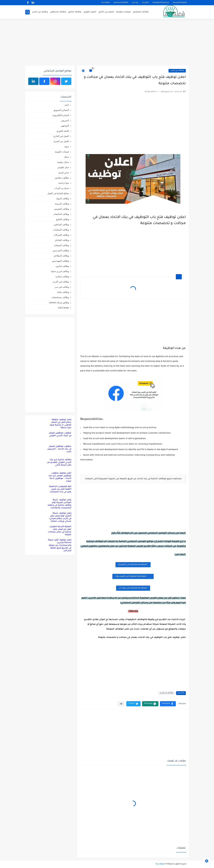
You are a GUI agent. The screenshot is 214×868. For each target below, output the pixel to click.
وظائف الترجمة (62, 204)
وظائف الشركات (61, 235)
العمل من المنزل (61, 141)
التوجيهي (65, 126)
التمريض (65, 120)
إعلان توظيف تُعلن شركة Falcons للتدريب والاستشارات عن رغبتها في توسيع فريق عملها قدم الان (60, 545)
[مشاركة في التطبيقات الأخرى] (121, 704)
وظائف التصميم (62, 209)
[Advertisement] (107, 43)
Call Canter (63, 308)
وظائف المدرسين (61, 250)
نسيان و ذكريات (62, 188)
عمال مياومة (63, 162)
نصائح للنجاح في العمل (58, 193)
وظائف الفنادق (62, 240)
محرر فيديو (64, 172)
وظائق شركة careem (59, 302)
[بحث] (27, 12)
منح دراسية (64, 183)
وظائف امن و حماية (60, 271)
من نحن (135, 3)
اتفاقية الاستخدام (121, 3)
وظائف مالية (63, 292)
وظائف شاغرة (62, 276)
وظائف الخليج (75, 12)
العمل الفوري (90, 12)
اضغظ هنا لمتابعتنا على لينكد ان (133, 588)
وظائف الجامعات (61, 214)
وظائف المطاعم (141, 12)
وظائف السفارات (61, 230)
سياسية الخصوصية (161, 3)
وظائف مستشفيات (60, 297)
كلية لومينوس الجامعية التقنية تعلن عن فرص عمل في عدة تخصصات (60, 489)
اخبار (67, 105)
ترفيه (67, 146)
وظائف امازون (62, 266)
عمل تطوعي (63, 167)
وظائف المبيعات (61, 245)
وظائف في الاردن (40, 12)
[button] (168, 704)
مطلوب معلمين (62, 178)
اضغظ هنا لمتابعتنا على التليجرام (133, 565)
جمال (66, 157)
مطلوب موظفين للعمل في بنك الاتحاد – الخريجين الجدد (59, 449)
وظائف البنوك (62, 198)
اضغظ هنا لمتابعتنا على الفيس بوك (133, 576)
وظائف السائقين (58, 12)
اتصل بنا (145, 3)
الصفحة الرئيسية (180, 3)
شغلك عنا (106, 3)
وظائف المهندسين (60, 261)
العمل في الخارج (106, 12)
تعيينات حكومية (123, 12)
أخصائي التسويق (61, 110)
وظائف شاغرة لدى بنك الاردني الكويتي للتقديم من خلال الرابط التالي (59, 462)
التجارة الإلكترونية (61, 115)
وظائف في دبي (62, 287)
